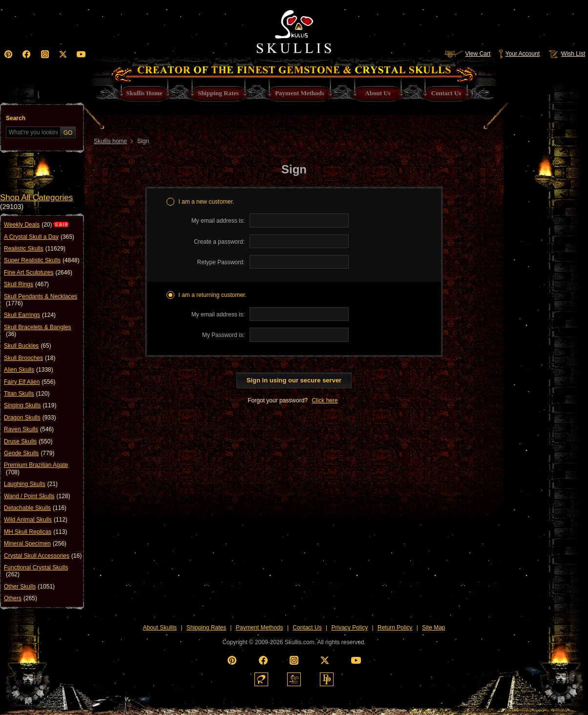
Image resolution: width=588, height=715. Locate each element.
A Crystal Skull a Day (39, 237)
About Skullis (159, 628)
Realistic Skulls (35, 249)
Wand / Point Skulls (37, 496)
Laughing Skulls (31, 484)
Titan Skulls (27, 394)
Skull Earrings (30, 315)
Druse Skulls (28, 442)
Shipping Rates (206, 628)
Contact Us (307, 628)
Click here (325, 400)
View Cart (467, 54)
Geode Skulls (29, 453)
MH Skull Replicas (35, 532)
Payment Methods (260, 628)
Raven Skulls (29, 429)
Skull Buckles (28, 346)
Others (21, 598)
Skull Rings (26, 284)
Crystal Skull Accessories (43, 556)
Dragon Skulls (30, 418)
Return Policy (395, 628)
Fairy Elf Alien (30, 382)
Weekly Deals (28, 225)
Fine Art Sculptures (38, 273)
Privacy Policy (350, 628)
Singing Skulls (30, 405)
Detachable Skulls (35, 508)
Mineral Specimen (35, 544)
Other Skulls (29, 587)
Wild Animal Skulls (36, 520)
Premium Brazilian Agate (36, 469)
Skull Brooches (30, 358)
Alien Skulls (29, 370)
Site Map (433, 628)
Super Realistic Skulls (42, 260)
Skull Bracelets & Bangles (37, 331)
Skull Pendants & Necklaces (41, 300)
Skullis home (110, 141)
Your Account (519, 54)
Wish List (566, 54)
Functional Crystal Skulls (36, 571)
